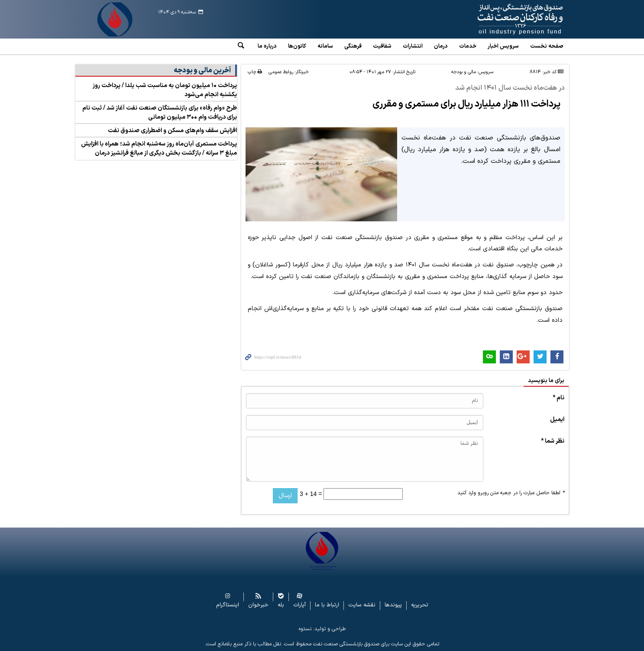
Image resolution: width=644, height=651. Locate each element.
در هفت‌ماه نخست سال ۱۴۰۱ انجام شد (510, 88)
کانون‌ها (297, 46)
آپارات (299, 605)
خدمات (468, 46)
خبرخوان (258, 605)
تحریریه (420, 605)
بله (281, 605)
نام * (558, 398)
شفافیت (382, 46)
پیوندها (393, 605)
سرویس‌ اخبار (503, 46)
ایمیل (557, 419)
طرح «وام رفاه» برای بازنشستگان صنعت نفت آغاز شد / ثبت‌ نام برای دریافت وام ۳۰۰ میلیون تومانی (160, 113)
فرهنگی (353, 46)
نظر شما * (553, 441)
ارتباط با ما (327, 605)
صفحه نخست (547, 46)
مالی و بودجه (464, 72)
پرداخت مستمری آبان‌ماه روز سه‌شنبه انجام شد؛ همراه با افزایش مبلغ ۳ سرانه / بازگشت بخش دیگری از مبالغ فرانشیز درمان (159, 149)
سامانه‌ (325, 46)
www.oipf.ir (500, 19)
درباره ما (267, 46)
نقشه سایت (362, 605)
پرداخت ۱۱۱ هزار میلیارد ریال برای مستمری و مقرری (466, 104)
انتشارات (413, 46)
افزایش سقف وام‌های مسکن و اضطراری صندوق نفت (172, 131)
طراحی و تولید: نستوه (322, 629)
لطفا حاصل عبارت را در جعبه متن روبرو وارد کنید (511, 493)
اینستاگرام (228, 605)
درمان (441, 46)
